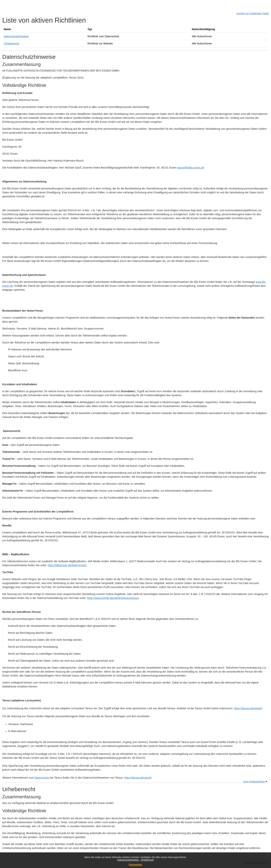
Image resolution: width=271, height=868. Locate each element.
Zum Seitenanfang (255, 782)
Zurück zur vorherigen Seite (253, 13)
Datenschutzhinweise (128, 860)
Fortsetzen (136, 865)
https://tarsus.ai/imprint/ (248, 708)
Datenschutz (42, 778)
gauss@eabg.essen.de (191, 168)
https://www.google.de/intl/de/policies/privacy (113, 598)
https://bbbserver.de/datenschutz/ (67, 565)
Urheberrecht (147, 860)
